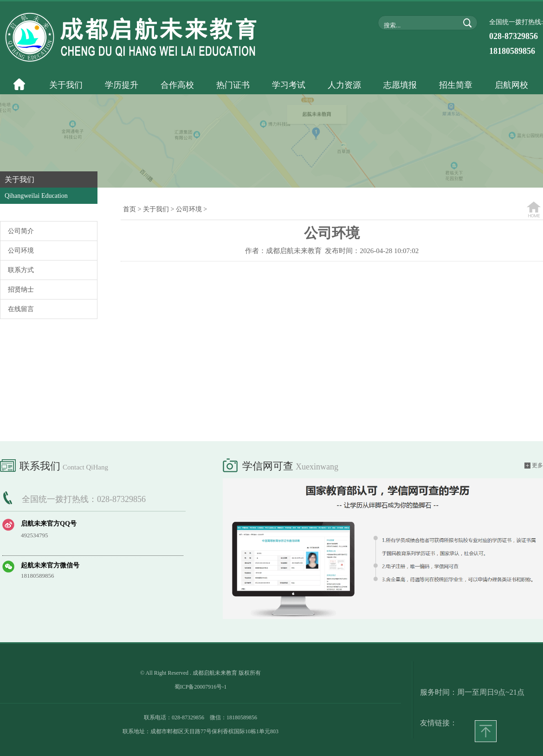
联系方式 (21, 270)
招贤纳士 (21, 290)
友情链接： (439, 723)
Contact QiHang (85, 467)
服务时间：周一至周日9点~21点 (472, 692)
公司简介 (21, 231)
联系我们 (54, 464)
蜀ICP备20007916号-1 (201, 687)
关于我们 (156, 209)
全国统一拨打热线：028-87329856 (84, 499)
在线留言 (21, 309)
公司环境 (21, 251)
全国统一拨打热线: (516, 37)
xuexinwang (317, 467)
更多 (534, 466)
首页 (129, 209)
